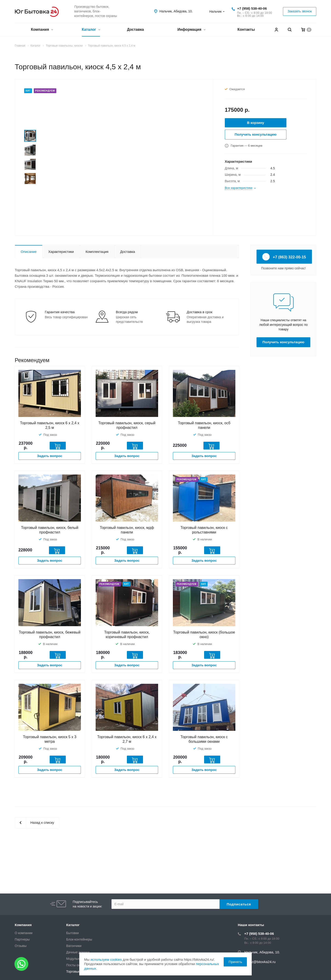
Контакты (246, 29)
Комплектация (97, 252)
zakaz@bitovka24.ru (260, 962)
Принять (235, 962)
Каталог (91, 30)
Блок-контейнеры (79, 939)
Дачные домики (78, 952)
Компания (42, 30)
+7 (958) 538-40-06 (252, 8)
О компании (24, 933)
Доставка (135, 29)
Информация (191, 30)
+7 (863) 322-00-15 (284, 257)
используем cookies (106, 959)
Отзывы (21, 946)
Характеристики (61, 252)
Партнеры (22, 939)
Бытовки (73, 933)
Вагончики (74, 946)
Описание (29, 252)
